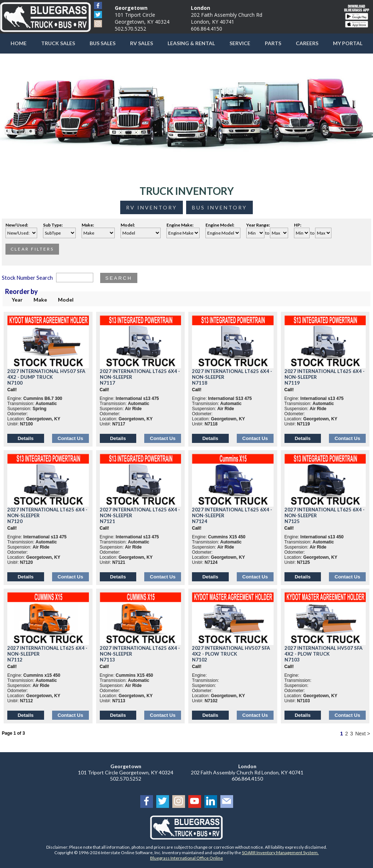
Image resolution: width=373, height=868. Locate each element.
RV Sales (142, 43)
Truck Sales (58, 43)
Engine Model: (221, 225)
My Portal (348, 43)
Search (119, 278)
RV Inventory (152, 207)
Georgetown (131, 8)
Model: (128, 225)
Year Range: (258, 225)
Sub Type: (54, 225)
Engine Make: (181, 225)
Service (240, 43)
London (201, 8)
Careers (307, 43)
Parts (273, 43)
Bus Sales (103, 43)
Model (66, 300)
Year (17, 300)
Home (19, 43)
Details (25, 438)
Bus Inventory (219, 207)
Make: (89, 225)
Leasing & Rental (191, 43)
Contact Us (70, 438)
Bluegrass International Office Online (186, 858)
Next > (363, 734)
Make (40, 300)
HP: (298, 225)
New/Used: (17, 225)
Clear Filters (32, 249)
